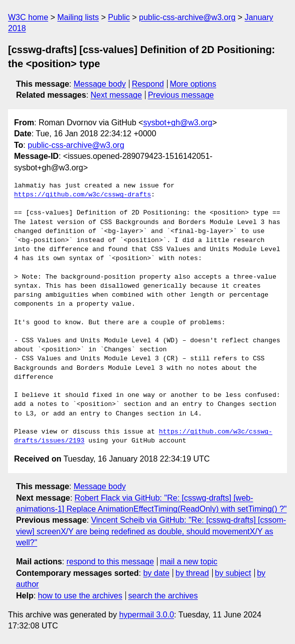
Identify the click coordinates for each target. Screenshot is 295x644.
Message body (100, 84)
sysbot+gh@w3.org (178, 123)
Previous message (181, 95)
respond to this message (110, 562)
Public (119, 17)
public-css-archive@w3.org (187, 17)
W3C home (28, 17)
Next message (116, 95)
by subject (233, 573)
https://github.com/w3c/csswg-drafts (83, 195)
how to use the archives (80, 596)
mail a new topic (189, 562)
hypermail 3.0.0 (146, 615)
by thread (192, 573)
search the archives (163, 596)
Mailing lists (78, 17)
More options (193, 84)
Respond (148, 84)
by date (156, 573)
